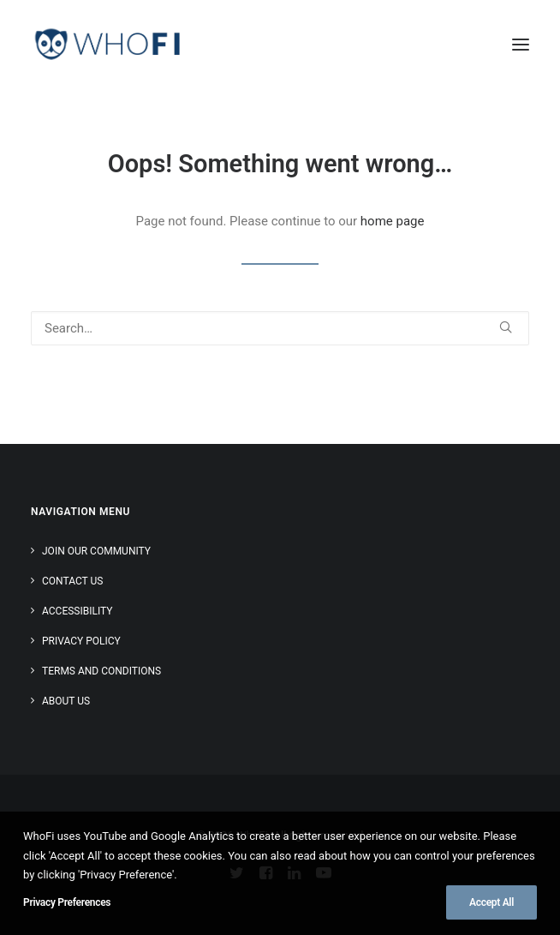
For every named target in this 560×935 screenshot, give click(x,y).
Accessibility (77, 611)
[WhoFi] (108, 45)
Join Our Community (96, 551)
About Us (66, 701)
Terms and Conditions (101, 671)
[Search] (280, 328)
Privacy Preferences (67, 902)
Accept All (491, 902)
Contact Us (72, 581)
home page (393, 221)
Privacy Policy (81, 641)
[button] (521, 45)
